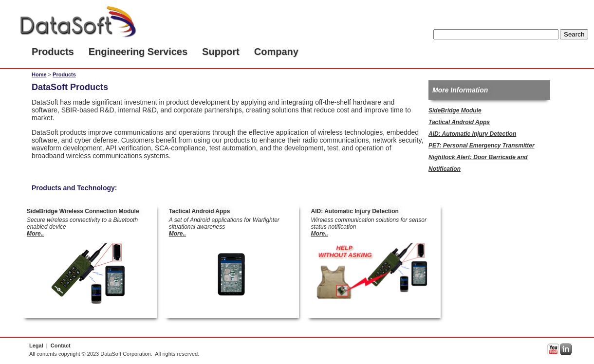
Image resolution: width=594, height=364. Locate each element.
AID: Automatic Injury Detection (472, 134)
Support (221, 52)
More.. (35, 234)
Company (276, 52)
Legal (36, 346)
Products (53, 52)
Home (39, 74)
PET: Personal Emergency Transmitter (482, 146)
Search (574, 34)
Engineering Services (138, 52)
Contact (61, 346)
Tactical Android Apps (459, 122)
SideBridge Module (455, 110)
